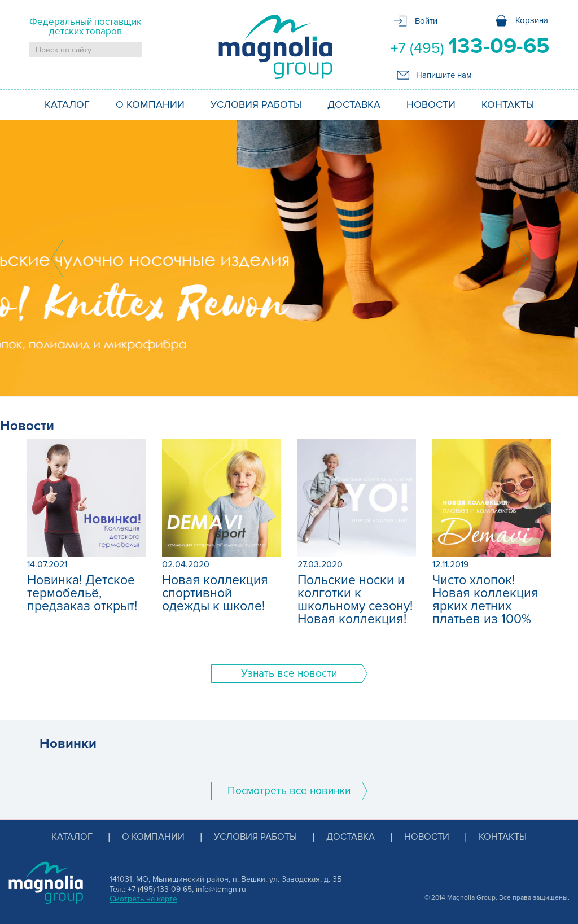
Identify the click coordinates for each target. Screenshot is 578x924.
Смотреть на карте (143, 899)
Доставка (354, 104)
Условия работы (256, 104)
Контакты (508, 104)
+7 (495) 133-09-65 (160, 889)
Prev (57, 259)
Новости (431, 104)
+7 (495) (470, 46)
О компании (150, 104)
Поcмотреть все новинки (289, 791)
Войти (426, 21)
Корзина (532, 20)
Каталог (67, 104)
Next (521, 259)
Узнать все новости (289, 674)
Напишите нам (444, 75)
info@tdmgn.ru (221, 889)
